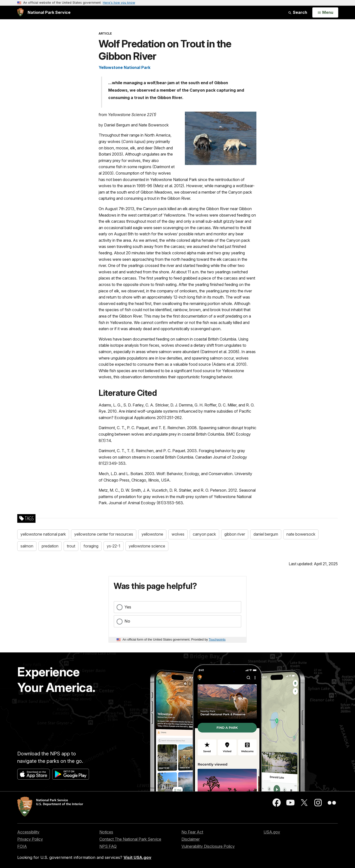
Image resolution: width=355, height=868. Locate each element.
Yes (128, 607)
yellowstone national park (43, 534)
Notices (106, 832)
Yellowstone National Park (124, 67)
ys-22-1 (114, 546)
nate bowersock (301, 534)
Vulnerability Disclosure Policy (208, 846)
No (127, 621)
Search (298, 12)
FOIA (22, 846)
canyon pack (204, 534)
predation (50, 546)
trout (71, 546)
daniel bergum (266, 534)
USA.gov (272, 832)
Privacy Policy (30, 839)
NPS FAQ (108, 846)
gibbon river (235, 534)
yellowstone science (147, 546)
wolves (178, 534)
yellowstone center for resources (104, 534)
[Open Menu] (325, 13)
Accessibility (28, 832)
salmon (27, 546)
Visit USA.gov (137, 857)
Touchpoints (217, 639)
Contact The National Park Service (130, 839)
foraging (91, 546)
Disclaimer (191, 839)
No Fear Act (192, 832)
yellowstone (152, 534)
